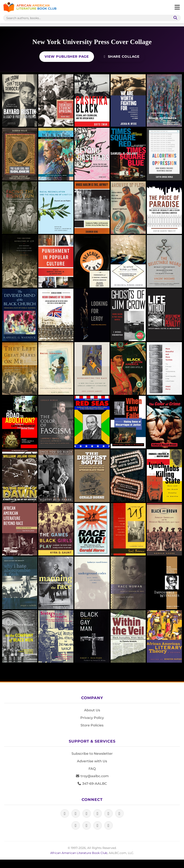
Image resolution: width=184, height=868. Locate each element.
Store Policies (92, 725)
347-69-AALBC (92, 784)
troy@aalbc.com (92, 776)
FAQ (92, 769)
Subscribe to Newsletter (92, 754)
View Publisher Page (67, 57)
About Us (92, 710)
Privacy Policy (92, 718)
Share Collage (121, 57)
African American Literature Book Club (79, 853)
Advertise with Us (92, 761)
